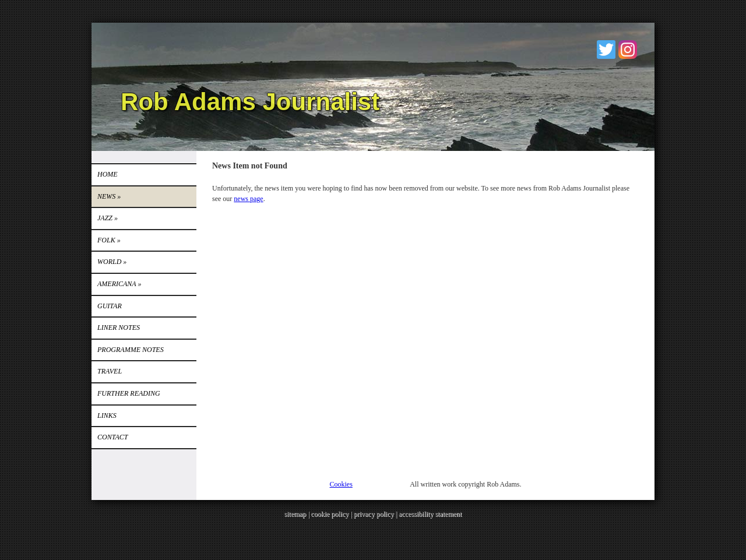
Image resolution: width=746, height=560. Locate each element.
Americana (119, 284)
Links (107, 415)
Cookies (341, 484)
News (109, 196)
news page (248, 199)
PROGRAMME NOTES (131, 350)
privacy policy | (376, 514)
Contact (112, 437)
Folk (109, 240)
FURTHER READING (129, 393)
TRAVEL (110, 371)
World (112, 262)
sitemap (295, 514)
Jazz (108, 218)
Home (108, 174)
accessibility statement (430, 514)
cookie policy (330, 514)
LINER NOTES (119, 327)
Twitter (606, 50)
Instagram (628, 50)
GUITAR (110, 306)
